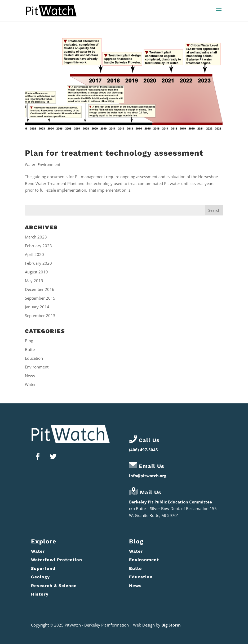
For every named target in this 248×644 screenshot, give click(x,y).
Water (30, 165)
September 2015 (40, 298)
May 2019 (34, 281)
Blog (29, 341)
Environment (49, 165)
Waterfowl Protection (57, 560)
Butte (30, 349)
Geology (40, 577)
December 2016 (40, 289)
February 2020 (38, 263)
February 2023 (38, 246)
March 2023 (36, 237)
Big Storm (171, 625)
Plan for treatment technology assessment (114, 153)
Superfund (43, 568)
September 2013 (40, 316)
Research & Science (54, 586)
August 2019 (36, 272)
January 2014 (37, 307)
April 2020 (34, 254)
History (40, 594)
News (30, 376)
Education (34, 358)
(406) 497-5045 (143, 450)
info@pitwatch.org (148, 476)
